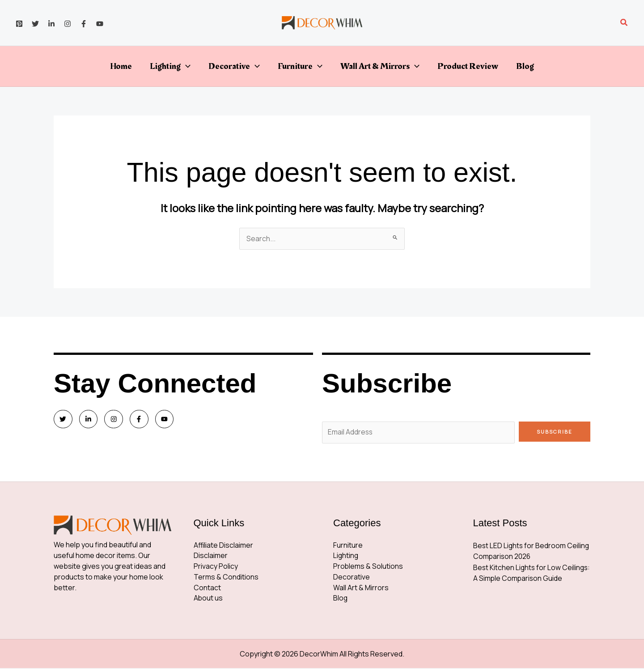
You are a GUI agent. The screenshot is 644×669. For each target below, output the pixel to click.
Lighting (170, 66)
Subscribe (555, 432)
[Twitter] (35, 24)
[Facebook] (84, 24)
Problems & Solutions (368, 567)
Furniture (300, 66)
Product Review (468, 66)
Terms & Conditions (226, 578)
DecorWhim (319, 655)
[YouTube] (100, 24)
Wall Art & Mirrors (380, 66)
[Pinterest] (19, 24)
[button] (624, 23)
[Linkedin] (51, 24)
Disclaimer (211, 557)
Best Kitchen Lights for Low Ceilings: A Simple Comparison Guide (523, 578)
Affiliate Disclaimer (224, 546)
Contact (207, 589)
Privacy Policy (216, 567)
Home (121, 66)
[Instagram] (68, 24)
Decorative (234, 66)
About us (208, 600)
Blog (525, 66)
